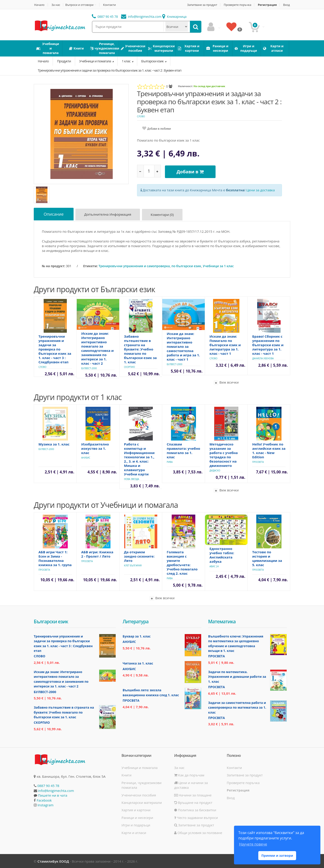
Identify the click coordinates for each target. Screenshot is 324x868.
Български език (153, 61)
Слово (141, 116)
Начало (39, 5)
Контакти (112, 5)
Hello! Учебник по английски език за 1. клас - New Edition (269, 450)
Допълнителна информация (109, 215)
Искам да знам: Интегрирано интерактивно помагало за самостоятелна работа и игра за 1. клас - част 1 (183, 346)
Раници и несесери (137, 817)
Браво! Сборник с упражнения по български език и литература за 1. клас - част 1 (268, 344)
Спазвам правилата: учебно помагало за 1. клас (183, 450)
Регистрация (267, 5)
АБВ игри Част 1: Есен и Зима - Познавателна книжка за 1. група (55, 558)
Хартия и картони (136, 809)
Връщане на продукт (193, 802)
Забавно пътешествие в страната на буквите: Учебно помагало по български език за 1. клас (140, 349)
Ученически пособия (139, 794)
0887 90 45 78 (105, 17)
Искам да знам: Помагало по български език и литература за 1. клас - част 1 (225, 344)
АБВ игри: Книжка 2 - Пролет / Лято (97, 554)
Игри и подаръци (136, 825)
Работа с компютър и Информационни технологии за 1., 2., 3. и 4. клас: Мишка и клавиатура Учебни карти (139, 459)
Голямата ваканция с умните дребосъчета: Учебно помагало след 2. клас (182, 562)
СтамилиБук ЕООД (53, 861)
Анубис (86, 457)
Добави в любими (159, 129)
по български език (186, 266)
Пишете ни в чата (53, 795)
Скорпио (129, 366)
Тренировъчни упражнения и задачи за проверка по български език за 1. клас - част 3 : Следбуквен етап (55, 349)
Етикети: (90, 266)
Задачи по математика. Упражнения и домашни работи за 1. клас (237, 676)
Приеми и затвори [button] (277, 856)
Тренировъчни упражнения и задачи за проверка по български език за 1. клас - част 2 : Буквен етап (110, 70)
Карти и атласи (134, 832)
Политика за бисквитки (195, 809)
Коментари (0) (164, 215)
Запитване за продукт (199, 5)
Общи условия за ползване (198, 832)
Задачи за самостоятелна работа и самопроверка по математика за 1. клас (237, 707)
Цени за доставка (261, 189)
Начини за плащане (193, 794)
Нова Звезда (132, 479)
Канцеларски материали (142, 802)
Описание (54, 214)
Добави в (191, 171)
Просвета (258, 461)
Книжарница (174, 17)
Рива (170, 461)
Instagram (46, 805)
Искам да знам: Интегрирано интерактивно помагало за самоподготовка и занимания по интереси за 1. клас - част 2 (97, 348)
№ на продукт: (54, 266)
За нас (56, 5)
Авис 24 (214, 566)
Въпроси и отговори (81, 5)
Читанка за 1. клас (138, 663)
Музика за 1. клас (54, 444)
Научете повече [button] (253, 844)
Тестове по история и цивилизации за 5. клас (267, 558)
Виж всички (226, 382)
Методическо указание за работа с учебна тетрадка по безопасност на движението (224, 454)
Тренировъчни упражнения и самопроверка (134, 266)
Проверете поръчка (236, 5)
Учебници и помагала (95, 61)
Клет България (133, 565)
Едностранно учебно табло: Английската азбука (222, 555)
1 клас (126, 61)
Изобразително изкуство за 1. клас (95, 448)
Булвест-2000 (89, 368)
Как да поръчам (189, 775)
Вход (287, 5)
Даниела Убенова (263, 358)
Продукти (64, 61)
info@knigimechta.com (56, 790)
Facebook (44, 800)
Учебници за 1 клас (218, 266)
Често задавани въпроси (196, 817)
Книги (126, 775)
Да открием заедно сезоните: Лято (139, 556)
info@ (141, 17)
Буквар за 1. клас (137, 636)
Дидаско (215, 470)
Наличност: (185, 86)
